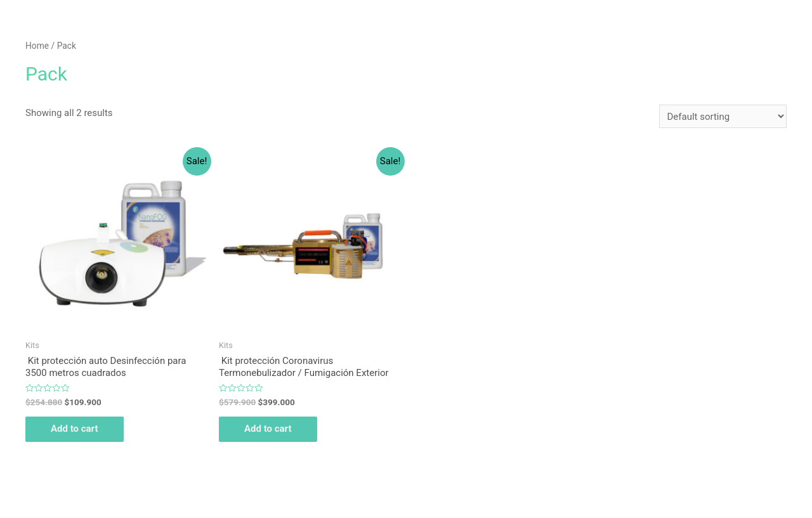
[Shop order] (723, 116)
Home (37, 46)
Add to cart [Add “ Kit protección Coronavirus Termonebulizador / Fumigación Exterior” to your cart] (268, 429)
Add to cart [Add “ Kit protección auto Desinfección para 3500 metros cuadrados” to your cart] (75, 429)
